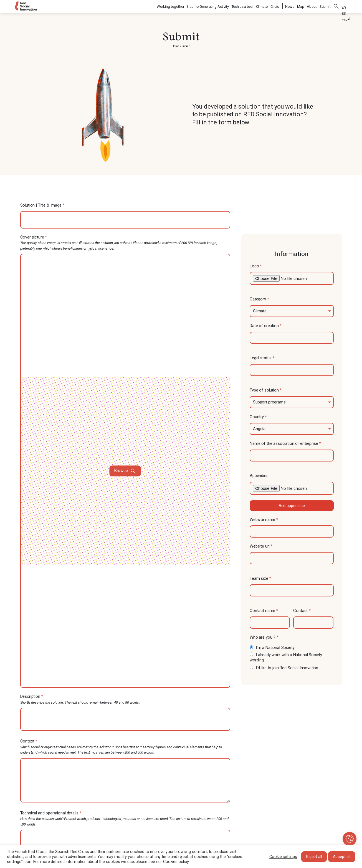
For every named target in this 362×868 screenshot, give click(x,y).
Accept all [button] (342, 857)
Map (301, 6)
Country (258, 417)
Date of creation (266, 326)
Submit (325, 6)
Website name (264, 520)
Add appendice (292, 506)
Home (175, 46)
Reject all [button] (314, 857)
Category (259, 299)
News (290, 6)
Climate (262, 6)
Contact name (264, 611)
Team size (260, 578)
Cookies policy (176, 862)
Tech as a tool (243, 6)
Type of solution (266, 390)
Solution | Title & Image (42, 205)
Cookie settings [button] (283, 857)
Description (125, 699)
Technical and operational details (125, 819)
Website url (261, 546)
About (312, 6)
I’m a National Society (272, 648)
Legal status (262, 358)
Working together (171, 6)
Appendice (259, 476)
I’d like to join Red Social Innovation (284, 668)
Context (125, 747)
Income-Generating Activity (208, 6)
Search (336, 6)
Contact (302, 611)
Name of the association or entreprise (285, 443)
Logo (256, 266)
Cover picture (125, 461)
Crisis (275, 6)
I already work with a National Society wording (286, 658)
